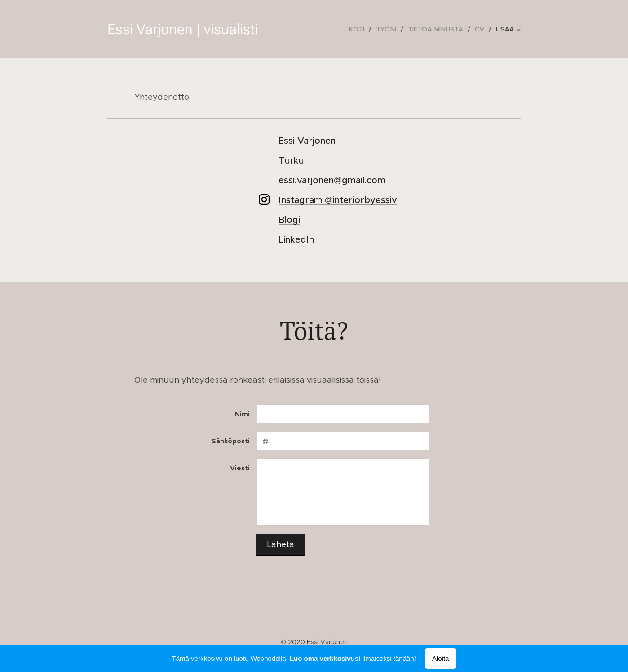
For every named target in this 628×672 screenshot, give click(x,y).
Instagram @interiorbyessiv (338, 200)
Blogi (289, 220)
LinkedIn (296, 240)
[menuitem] (297, 29)
